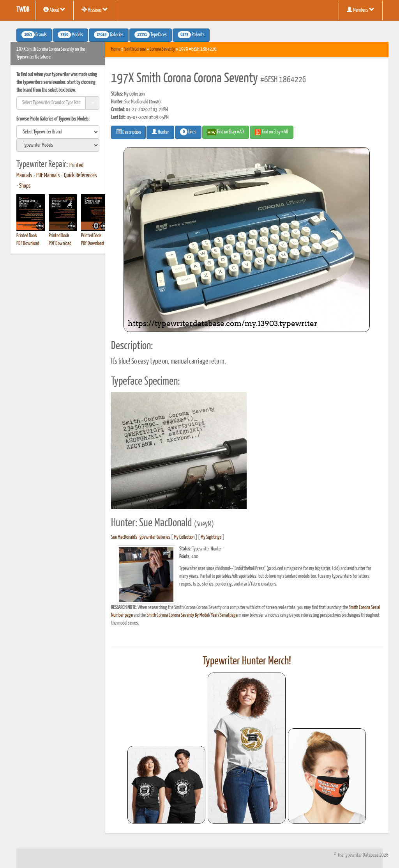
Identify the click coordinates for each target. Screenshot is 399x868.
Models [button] (70, 35)
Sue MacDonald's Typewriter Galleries (141, 537)
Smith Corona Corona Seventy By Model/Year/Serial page (192, 615)
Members (361, 10)
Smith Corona (135, 49)
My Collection (184, 537)
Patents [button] (191, 35)
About (54, 10)
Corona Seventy (162, 49)
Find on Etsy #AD (272, 132)
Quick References (80, 176)
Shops (25, 186)
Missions (95, 10)
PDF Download (28, 244)
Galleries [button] (109, 35)
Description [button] (128, 132)
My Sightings (211, 537)
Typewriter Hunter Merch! (247, 661)
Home (116, 49)
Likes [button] (188, 132)
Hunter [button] (160, 132)
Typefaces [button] (151, 35)
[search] (58, 132)
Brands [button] (34, 35)
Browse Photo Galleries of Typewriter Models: (53, 119)
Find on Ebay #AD (226, 132)
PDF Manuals (48, 176)
